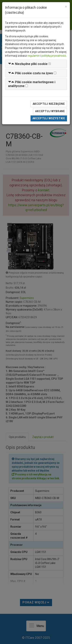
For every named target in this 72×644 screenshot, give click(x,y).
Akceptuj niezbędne (49, 104)
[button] (28, 64)
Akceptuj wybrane (50, 111)
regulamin (34, 56)
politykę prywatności (54, 56)
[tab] (36, 64)
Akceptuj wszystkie (49, 118)
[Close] (66, 7)
